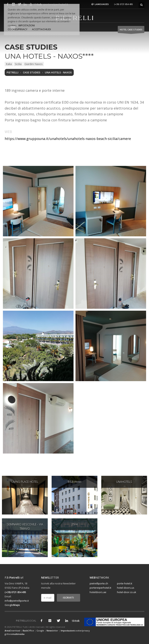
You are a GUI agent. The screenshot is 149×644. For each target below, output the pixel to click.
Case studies (32, 72)
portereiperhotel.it (100, 588)
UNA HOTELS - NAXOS (58, 72)
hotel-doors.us (126, 588)
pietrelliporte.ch (99, 583)
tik (75, 621)
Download (12, 631)
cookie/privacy (75, 631)
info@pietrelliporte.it (17, 601)
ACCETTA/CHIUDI (41, 29)
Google (12, 605)
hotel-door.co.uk (127, 592)
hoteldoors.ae (98, 592)
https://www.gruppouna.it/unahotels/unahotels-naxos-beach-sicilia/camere (68, 139)
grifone (15, 634)
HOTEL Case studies (131, 30)
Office (28, 631)
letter (52, 631)
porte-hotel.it (125, 583)
